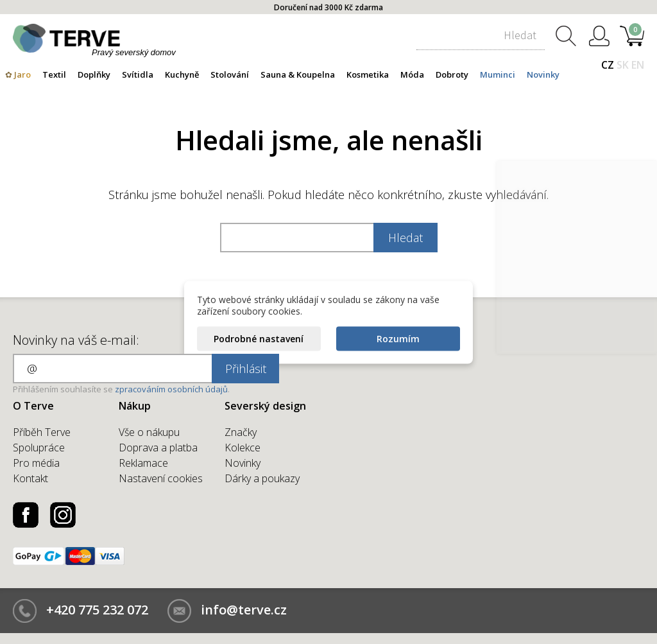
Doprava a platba (158, 448)
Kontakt (30, 478)
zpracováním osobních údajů (171, 389)
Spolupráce (39, 448)
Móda (412, 74)
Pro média (36, 463)
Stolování (230, 74)
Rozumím (398, 338)
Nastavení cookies (161, 478)
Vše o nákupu (149, 432)
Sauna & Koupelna (298, 74)
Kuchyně (182, 74)
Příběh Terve (42, 432)
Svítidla (138, 74)
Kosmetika (368, 74)
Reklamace (143, 463)
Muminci (498, 74)
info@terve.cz (244, 610)
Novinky (543, 74)
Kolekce (243, 448)
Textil (54, 74)
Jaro (22, 74)
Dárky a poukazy (262, 478)
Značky (241, 432)
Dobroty (452, 74)
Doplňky (94, 74)
